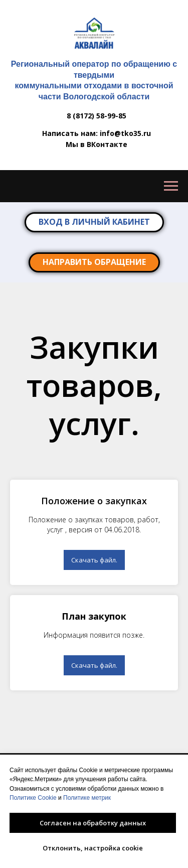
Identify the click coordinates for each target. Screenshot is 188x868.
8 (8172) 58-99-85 (97, 116)
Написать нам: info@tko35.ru (97, 133)
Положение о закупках (94, 501)
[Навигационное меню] (171, 186)
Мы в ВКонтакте (97, 144)
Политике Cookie (33, 798)
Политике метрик (87, 798)
